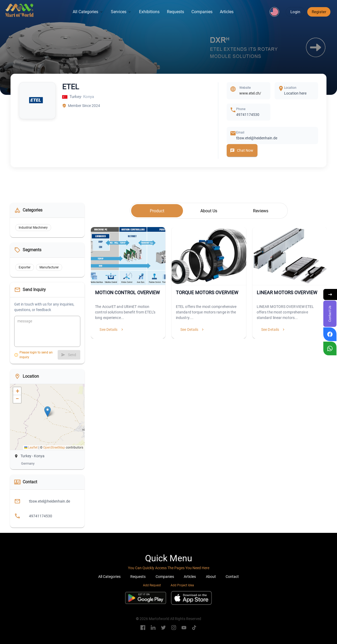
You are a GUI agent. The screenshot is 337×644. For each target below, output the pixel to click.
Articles (227, 12)
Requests (175, 12)
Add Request (152, 585)
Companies (202, 12)
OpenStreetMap (54, 448)
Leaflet (31, 448)
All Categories (88, 12)
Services (121, 12)
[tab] (157, 211)
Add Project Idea (182, 585)
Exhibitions (149, 12)
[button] (274, 12)
